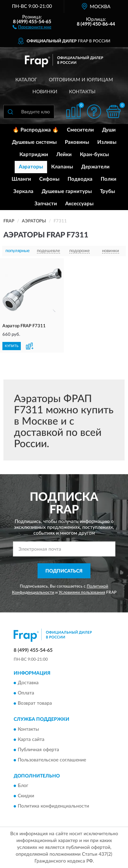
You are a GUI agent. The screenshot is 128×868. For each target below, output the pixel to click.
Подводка (80, 179)
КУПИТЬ (12, 346)
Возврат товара (35, 704)
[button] (32, 27)
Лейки (64, 155)
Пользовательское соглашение (52, 760)
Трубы (108, 191)
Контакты (82, 92)
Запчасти (46, 204)
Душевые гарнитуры (67, 191)
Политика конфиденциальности (53, 806)
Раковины (77, 142)
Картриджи (34, 155)
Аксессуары (79, 204)
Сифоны (49, 179)
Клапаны (62, 167)
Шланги (21, 179)
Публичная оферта (38, 750)
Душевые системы (34, 142)
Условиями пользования (82, 592)
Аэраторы (31, 167)
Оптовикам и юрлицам (81, 80)
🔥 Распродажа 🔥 (36, 130)
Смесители (80, 130)
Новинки (45, 92)
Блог (23, 786)
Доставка (28, 683)
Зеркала (23, 191)
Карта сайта (31, 740)
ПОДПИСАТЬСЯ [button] (64, 571)
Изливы (107, 142)
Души (109, 130)
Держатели (95, 167)
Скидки (26, 796)
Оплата (26, 693)
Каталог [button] (26, 80)
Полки (109, 179)
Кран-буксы (94, 155)
